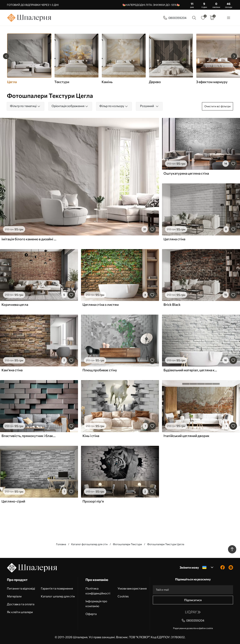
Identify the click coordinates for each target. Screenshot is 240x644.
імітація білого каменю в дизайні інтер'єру (29, 239)
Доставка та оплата (21, 604)
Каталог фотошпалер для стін (89, 544)
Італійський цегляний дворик (186, 436)
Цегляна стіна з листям (101, 305)
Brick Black (172, 305)
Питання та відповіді (21, 588)
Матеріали (14, 596)
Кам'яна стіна (12, 370)
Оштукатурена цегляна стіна (186, 173)
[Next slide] (234, 56)
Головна (61, 544)
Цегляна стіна (174, 239)
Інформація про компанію (96, 603)
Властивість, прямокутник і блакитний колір (29, 436)
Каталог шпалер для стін (58, 596)
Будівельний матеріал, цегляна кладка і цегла (191, 370)
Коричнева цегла (15, 305)
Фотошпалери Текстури (127, 544)
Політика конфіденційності (98, 591)
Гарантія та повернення (57, 588)
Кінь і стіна (91, 436)
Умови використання (132, 588)
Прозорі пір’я (93, 501)
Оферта (91, 614)
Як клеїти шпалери (20, 612)
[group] (76, 59)
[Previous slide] (6, 56)
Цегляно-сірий (13, 501)
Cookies (123, 596)
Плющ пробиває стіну (100, 370)
